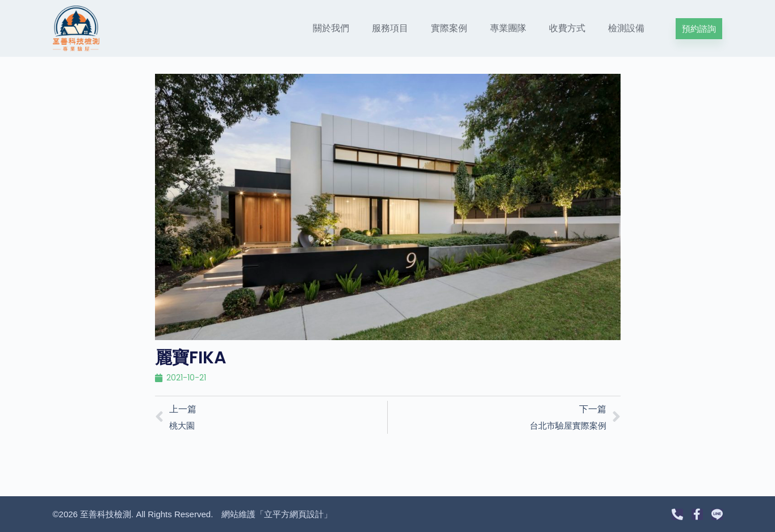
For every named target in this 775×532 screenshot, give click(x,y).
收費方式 (567, 28)
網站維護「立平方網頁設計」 (277, 514)
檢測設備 (626, 28)
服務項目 (390, 28)
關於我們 (331, 28)
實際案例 (449, 28)
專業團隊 (508, 28)
